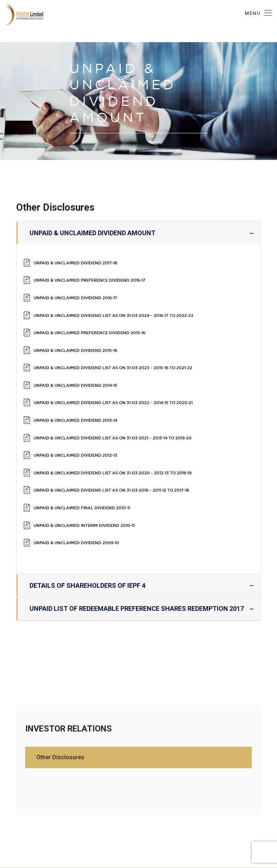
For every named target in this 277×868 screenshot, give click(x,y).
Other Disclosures (62, 674)
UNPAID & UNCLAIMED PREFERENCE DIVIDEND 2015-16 (100, 313)
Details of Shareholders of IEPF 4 (138, 502)
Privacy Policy (181, 799)
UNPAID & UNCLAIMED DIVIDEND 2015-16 (82, 326)
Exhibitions (42, 799)
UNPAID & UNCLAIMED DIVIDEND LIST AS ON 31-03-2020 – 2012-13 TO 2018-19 (131, 414)
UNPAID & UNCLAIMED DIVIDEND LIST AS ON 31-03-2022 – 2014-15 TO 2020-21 (131, 364)
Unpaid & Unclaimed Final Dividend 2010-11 (91, 439)
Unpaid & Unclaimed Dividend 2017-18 (82, 263)
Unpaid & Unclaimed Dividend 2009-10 (83, 464)
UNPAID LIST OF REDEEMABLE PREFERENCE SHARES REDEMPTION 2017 (138, 525)
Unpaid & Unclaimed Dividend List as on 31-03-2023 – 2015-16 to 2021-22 (131, 338)
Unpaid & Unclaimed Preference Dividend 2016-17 (100, 275)
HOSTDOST (152, 854)
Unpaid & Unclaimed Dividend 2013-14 (82, 376)
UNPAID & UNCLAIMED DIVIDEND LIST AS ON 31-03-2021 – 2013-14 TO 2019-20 (131, 389)
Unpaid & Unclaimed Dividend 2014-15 (82, 351)
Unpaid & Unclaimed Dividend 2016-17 (82, 288)
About (12, 799)
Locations (109, 799)
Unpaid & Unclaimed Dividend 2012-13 (82, 401)
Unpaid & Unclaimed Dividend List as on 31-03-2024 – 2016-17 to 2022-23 (132, 301)
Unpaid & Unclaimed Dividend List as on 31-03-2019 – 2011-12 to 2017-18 (129, 427)
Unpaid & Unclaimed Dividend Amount (138, 233)
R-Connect (76, 799)
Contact (263, 799)
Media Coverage (225, 799)
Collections (142, 799)
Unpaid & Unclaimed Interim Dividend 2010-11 (93, 452)
